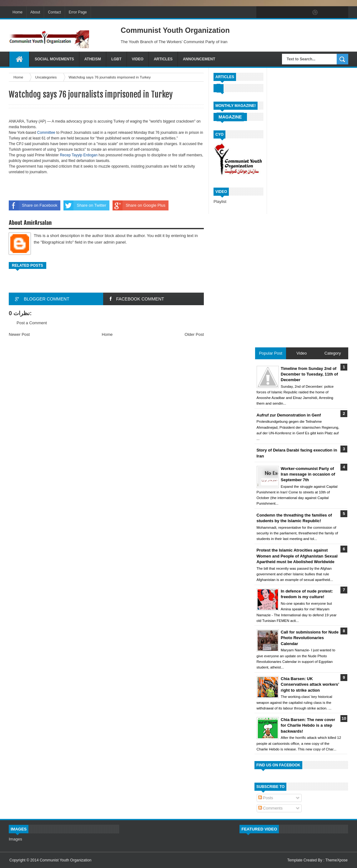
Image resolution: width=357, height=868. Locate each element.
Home (18, 12)
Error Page (78, 12)
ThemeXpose (337, 860)
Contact (54, 12)
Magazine (230, 117)
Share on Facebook (33, 205)
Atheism (93, 59)
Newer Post (19, 334)
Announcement (199, 59)
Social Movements (54, 59)
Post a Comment (32, 323)
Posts (266, 798)
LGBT (116, 59)
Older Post (194, 334)
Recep (66, 155)
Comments (270, 808)
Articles (163, 59)
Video (138, 59)
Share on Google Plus (139, 205)
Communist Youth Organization (65, 860)
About (35, 12)
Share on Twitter (85, 205)
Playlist (220, 202)
